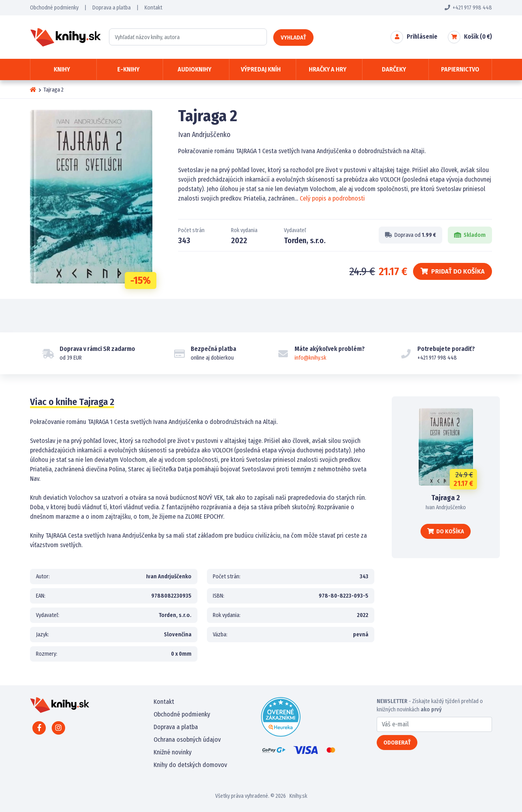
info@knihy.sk (310, 358)
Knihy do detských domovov (190, 765)
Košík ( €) (478, 37)
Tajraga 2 (446, 498)
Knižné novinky (173, 752)
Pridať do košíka (453, 271)
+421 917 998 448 (468, 8)
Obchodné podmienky (54, 8)
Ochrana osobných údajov (187, 740)
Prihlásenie (422, 37)
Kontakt (153, 8)
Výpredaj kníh (261, 69)
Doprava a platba (112, 8)
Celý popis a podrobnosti (332, 198)
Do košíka (446, 531)
